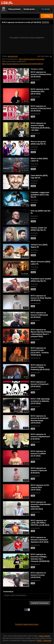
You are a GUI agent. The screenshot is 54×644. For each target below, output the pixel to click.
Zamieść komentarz (40, 603)
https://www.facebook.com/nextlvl (32, 59)
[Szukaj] (20, 16)
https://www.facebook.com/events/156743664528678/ (23, 64)
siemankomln (13, 56)
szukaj (47, 16)
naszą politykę (44, 636)
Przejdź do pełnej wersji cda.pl (27, 624)
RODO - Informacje (44, 641)
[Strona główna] (7, 3)
